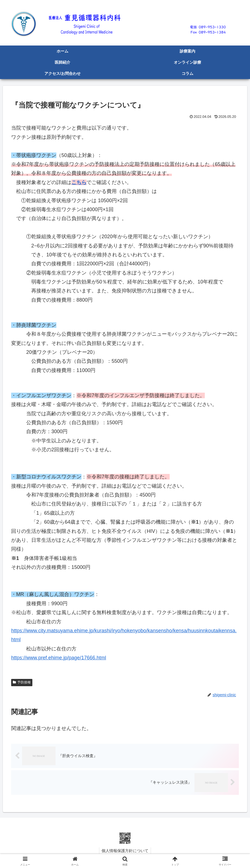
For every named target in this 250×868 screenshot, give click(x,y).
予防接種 (22, 682)
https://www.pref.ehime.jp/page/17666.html (59, 658)
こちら (79, 182)
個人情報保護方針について (125, 851)
